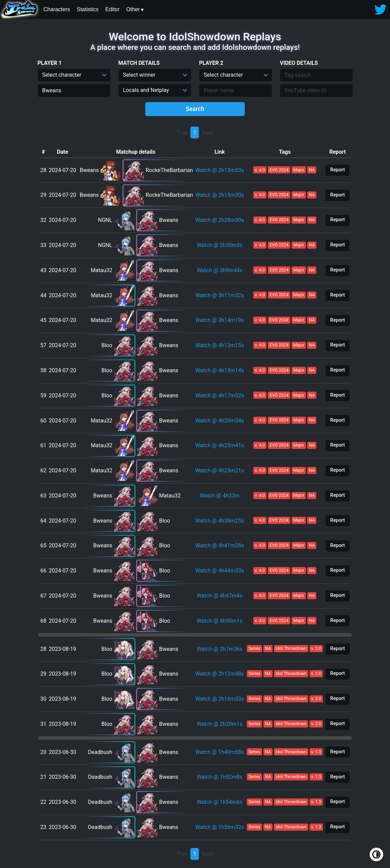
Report (338, 170)
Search (195, 109)
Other (133, 9)
